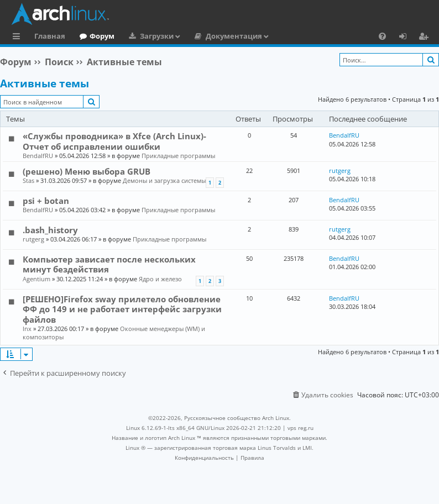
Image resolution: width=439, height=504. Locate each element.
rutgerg (340, 170)
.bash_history (50, 230)
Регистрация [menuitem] (426, 38)
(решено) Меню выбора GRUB (87, 171)
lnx (27, 329)
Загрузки (157, 36)
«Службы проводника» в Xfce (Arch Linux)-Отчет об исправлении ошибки (114, 141)
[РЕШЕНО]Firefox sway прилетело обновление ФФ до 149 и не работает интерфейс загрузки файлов (122, 309)
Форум (102, 36)
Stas (28, 180)
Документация (234, 36)
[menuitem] (382, 36)
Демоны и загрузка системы (164, 180)
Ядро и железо (160, 279)
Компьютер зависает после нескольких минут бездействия (109, 264)
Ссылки (19, 38)
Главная (50, 36)
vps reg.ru (300, 428)
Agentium (36, 279)
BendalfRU (38, 156)
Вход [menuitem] (407, 38)
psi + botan (46, 201)
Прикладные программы (178, 156)
